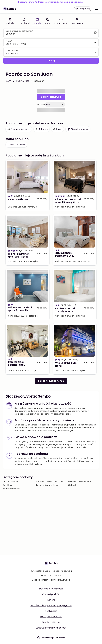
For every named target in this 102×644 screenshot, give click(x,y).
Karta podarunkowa (51, 617)
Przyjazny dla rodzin (19, 129)
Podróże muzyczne (12, 489)
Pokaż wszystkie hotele (51, 381)
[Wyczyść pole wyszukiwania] (95, 33)
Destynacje (51, 611)
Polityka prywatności (51, 589)
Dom (8, 81)
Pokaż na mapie (16, 145)
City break (72, 485)
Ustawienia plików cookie (51, 638)
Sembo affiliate (51, 622)
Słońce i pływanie (11, 481)
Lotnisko (41, 105)
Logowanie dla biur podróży (51, 628)
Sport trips (8, 485)
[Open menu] (96, 9)
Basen (57, 129)
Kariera (51, 600)
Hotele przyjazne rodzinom (47, 485)
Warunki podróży (51, 594)
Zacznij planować (51, 97)
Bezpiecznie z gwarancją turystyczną (51, 606)
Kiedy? (9, 41)
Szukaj (51, 61)
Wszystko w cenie (78, 129)
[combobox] (49, 34)
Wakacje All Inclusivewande (79, 481)
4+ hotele (42, 129)
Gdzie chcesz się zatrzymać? (20, 31)
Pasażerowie (12, 51)
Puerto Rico (23, 81)
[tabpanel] (51, 46)
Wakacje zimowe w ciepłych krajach (51, 481)
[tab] (10, 21)
